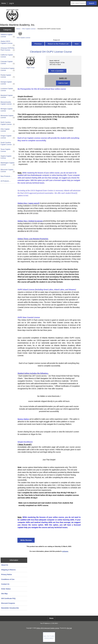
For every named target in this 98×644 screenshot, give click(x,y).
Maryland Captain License (8, 96)
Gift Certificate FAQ (8, 598)
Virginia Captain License (8, 157)
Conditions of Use (8, 579)
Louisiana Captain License (8, 90)
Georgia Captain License (8, 83)
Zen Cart (69, 628)
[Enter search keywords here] (78, 3)
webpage (65, 551)
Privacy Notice (7, 574)
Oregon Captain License (8, 137)
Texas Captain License (8, 150)
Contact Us (5, 584)
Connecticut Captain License (8, 69)
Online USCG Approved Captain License (48, 628)
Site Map (4, 594)
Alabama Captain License (8, 36)
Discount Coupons (8, 603)
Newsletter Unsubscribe (10, 608)
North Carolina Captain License (8, 123)
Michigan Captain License (8, 110)
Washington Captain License (8, 164)
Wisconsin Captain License (8, 171)
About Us (5, 565)
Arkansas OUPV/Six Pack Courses (8, 49)
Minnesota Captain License (8, 117)
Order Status (6, 589)
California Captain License (8, 56)
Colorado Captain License (8, 63)
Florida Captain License (8, 76)
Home (4, 3)
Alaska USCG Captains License (8, 43)
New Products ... (6, 176)
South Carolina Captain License (8, 144)
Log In (11, 3)
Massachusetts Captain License (8, 103)
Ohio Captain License (29, 29)
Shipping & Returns (8, 570)
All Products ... (6, 181)
